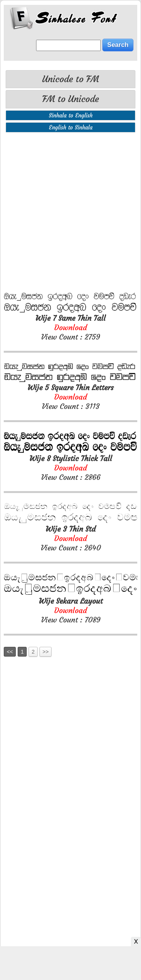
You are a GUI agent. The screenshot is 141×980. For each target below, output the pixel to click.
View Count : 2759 (70, 327)
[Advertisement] (70, 212)
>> (45, 652)
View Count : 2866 (71, 468)
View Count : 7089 (71, 610)
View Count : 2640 (71, 538)
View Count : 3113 (70, 397)
